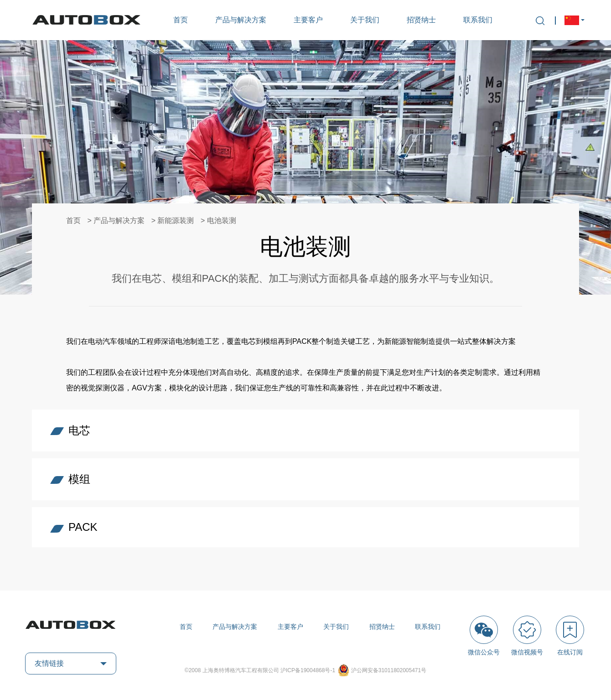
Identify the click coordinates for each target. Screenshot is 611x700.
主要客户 (308, 20)
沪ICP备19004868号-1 (308, 670)
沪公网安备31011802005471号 (389, 670)
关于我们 (365, 20)
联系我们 (478, 20)
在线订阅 (570, 636)
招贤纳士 (421, 20)
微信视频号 (527, 636)
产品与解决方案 (241, 20)
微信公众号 (484, 636)
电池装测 (222, 220)
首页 (181, 20)
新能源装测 (176, 220)
